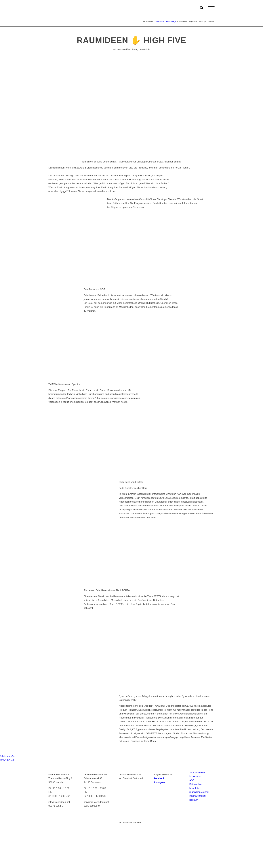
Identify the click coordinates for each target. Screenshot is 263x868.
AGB (192, 780)
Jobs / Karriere (197, 772)
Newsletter (195, 788)
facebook (159, 778)
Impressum (195, 776)
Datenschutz (196, 784)
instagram (160, 782)
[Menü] (210, 8)
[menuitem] (202, 8)
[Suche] (202, 8)
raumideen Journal (199, 792)
